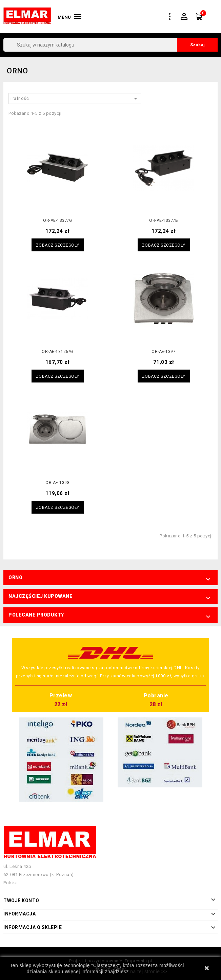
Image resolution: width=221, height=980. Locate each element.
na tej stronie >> (149, 972)
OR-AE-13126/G (57, 352)
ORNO (15, 577)
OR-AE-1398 (57, 483)
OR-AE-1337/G (57, 220)
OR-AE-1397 (164, 352)
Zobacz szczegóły (58, 245)
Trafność (75, 99)
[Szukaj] (110, 45)
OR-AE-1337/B (164, 220)
